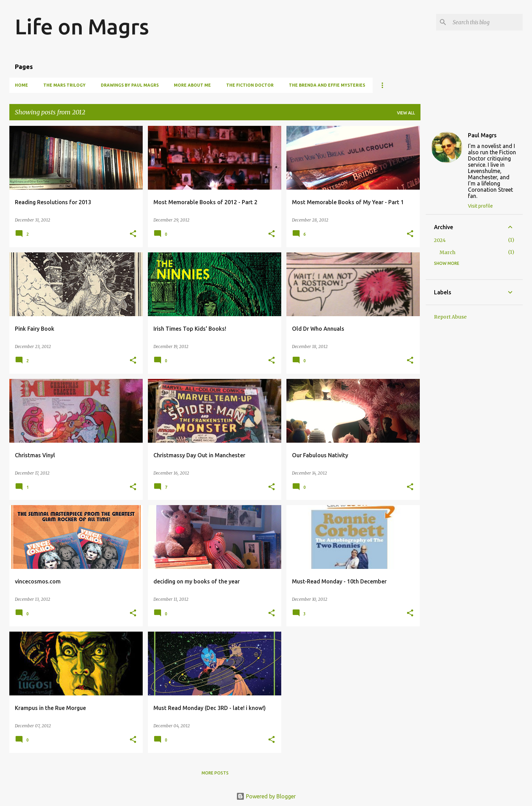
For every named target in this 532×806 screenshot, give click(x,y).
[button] (133, 234)
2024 (440, 240)
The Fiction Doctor (250, 85)
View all (406, 113)
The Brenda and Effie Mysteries (327, 85)
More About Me (192, 85)
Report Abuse (450, 317)
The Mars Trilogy (64, 85)
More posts (215, 773)
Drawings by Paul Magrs (130, 85)
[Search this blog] (486, 22)
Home (21, 85)
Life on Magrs (82, 26)
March (447, 252)
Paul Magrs (482, 135)
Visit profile (480, 206)
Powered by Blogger (266, 796)
